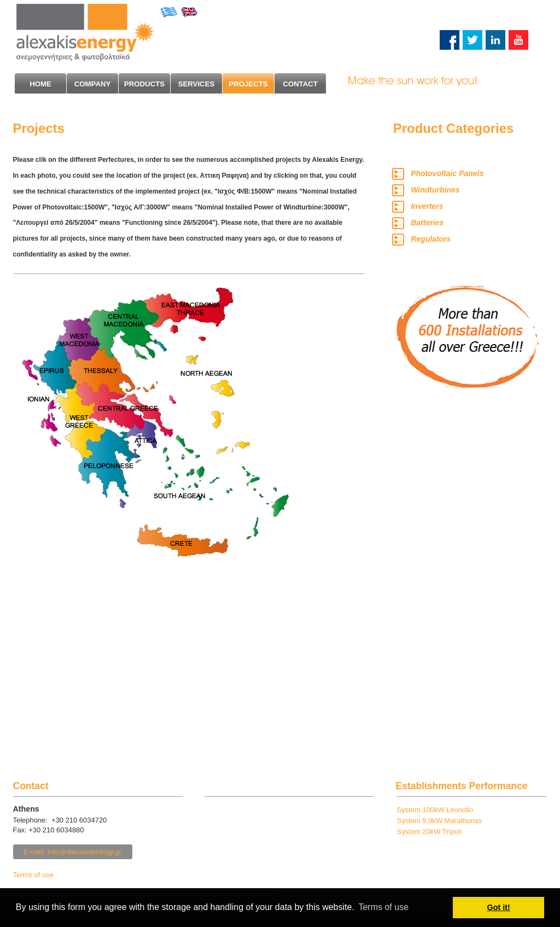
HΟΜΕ (40, 84)
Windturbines (435, 190)
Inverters (427, 206)
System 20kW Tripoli (429, 832)
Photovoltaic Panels (447, 173)
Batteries (427, 223)
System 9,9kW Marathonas (440, 821)
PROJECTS (248, 84)
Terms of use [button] (383, 907)
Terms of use (33, 875)
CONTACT (300, 84)
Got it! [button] (499, 907)
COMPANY (93, 84)
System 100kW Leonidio (435, 810)
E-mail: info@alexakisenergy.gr (72, 852)
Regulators (431, 239)
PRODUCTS (144, 84)
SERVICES (197, 84)
